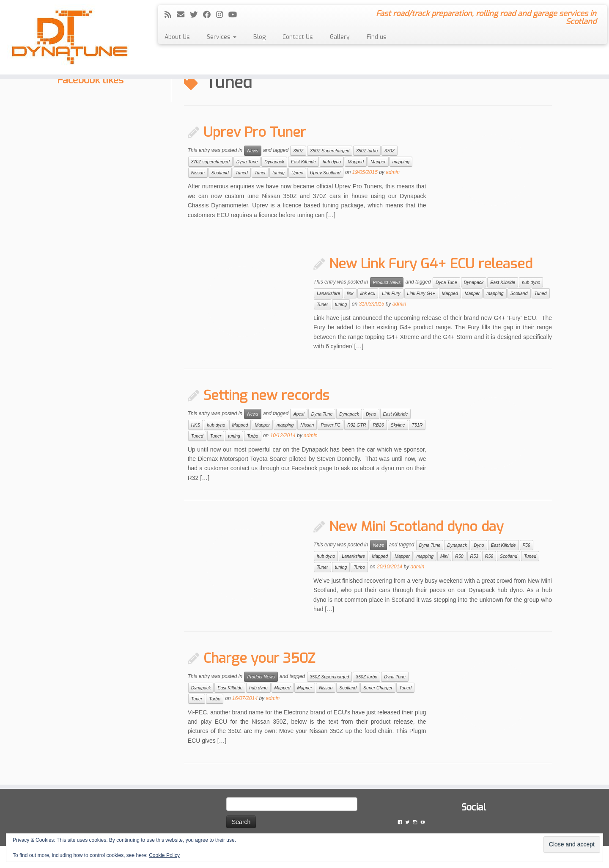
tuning (278, 173)
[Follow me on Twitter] (196, 15)
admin (393, 173)
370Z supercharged (210, 162)
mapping (401, 162)
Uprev (297, 173)
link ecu (368, 293)
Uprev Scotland (325, 173)
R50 (459, 556)
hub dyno (332, 162)
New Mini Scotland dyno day (416, 526)
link (350, 293)
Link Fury (391, 293)
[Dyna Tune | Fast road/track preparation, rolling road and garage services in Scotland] (70, 37)
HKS (196, 425)
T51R (417, 425)
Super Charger (378, 688)
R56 (489, 556)
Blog (259, 37)
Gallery (340, 37)
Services (222, 37)
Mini (444, 556)
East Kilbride (303, 162)
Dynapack (274, 162)
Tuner (260, 173)
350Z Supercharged (330, 151)
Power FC (331, 425)
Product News (387, 282)
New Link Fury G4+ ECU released (431, 264)
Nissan (198, 173)
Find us (377, 37)
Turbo (253, 436)
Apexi (299, 414)
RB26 (378, 425)
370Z (390, 151)
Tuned (242, 173)
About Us (177, 37)
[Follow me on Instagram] (222, 15)
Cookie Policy (164, 855)
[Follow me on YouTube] (235, 15)
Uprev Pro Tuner (255, 132)
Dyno (371, 414)
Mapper (378, 162)
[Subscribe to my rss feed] (171, 15)
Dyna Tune (247, 162)
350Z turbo (367, 151)
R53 (474, 556)
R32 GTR (357, 425)
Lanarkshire (328, 293)
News (252, 151)
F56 (527, 545)
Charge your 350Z (259, 658)
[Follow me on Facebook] (210, 15)
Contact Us (298, 37)
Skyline (398, 425)
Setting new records (266, 395)
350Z (298, 151)
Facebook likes (90, 80)
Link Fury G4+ (421, 293)
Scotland (220, 173)
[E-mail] (183, 15)
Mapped (356, 162)
